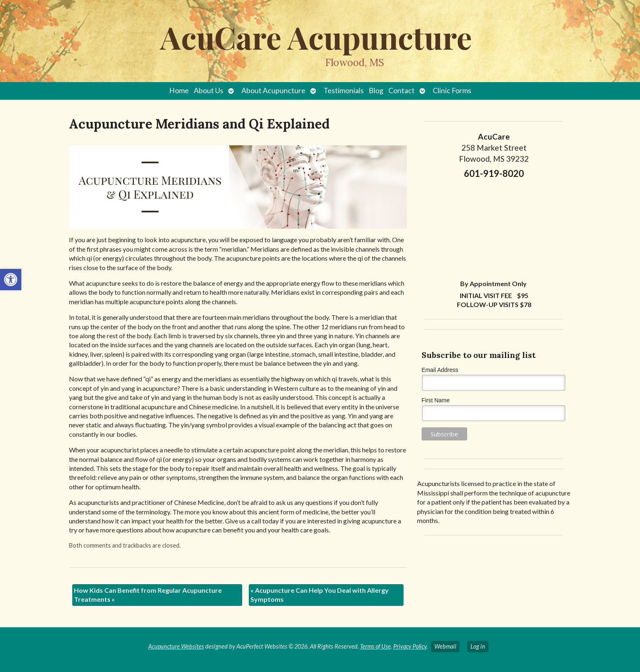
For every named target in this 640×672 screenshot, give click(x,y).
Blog (376, 91)
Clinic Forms (452, 91)
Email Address (440, 370)
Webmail (445, 646)
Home (179, 91)
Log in (478, 646)
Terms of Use (375, 646)
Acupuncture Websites (176, 646)
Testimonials (344, 91)
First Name (436, 400)
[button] (11, 280)
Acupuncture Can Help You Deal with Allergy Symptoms (320, 595)
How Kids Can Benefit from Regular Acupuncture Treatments (148, 595)
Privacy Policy (410, 646)
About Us (209, 91)
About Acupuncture (273, 91)
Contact (401, 91)
